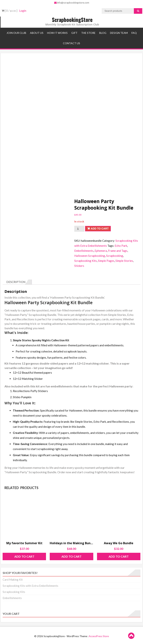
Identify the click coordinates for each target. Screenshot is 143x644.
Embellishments (84, 251)
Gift (74, 33)
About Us (37, 33)
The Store (88, 33)
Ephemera (101, 251)
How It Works (57, 33)
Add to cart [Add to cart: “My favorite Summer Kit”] (24, 556)
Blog (103, 33)
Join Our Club (16, 33)
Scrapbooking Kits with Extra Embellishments (30, 586)
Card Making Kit (13, 580)
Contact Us (71, 43)
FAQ (134, 33)
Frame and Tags (118, 251)
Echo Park (121, 246)
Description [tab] (16, 282)
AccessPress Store (99, 636)
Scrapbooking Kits (86, 261)
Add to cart (100, 229)
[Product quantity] (79, 229)
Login (23, 11)
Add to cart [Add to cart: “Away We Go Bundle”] (119, 556)
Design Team (119, 33)
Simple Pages (106, 261)
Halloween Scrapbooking (90, 256)
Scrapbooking (115, 256)
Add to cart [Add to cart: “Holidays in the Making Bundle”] (71, 556)
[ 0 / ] (9, 11)
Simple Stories (124, 261)
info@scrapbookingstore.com (72, 3)
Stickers (79, 266)
